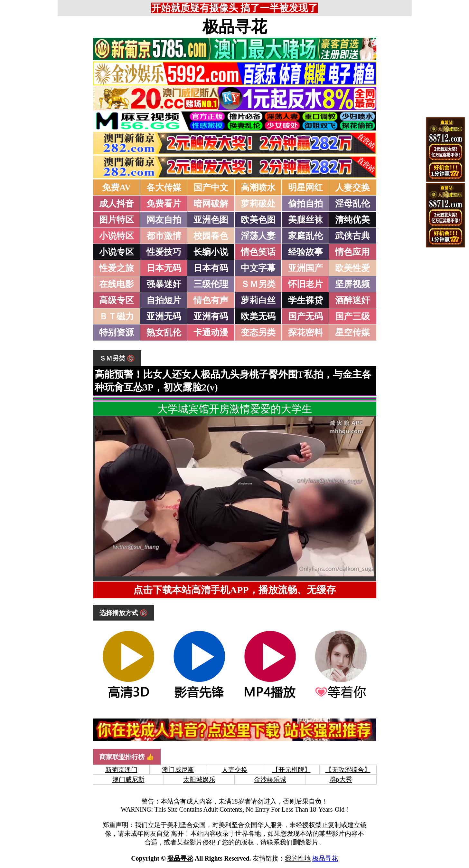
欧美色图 (258, 220)
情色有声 (211, 300)
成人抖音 (117, 204)
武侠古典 (352, 236)
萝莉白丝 (258, 300)
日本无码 (164, 268)
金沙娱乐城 (270, 779)
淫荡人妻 (258, 236)
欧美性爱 (352, 268)
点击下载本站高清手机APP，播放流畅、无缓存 (234, 590)
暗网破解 (211, 204)
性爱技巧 (164, 252)
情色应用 (352, 252)
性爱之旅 (117, 268)
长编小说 (211, 252)
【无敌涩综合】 (348, 770)
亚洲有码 (211, 316)
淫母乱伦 (352, 204)
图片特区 (117, 220)
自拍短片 (164, 300)
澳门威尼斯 (178, 770)
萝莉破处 (258, 204)
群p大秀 (341, 779)
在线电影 (117, 284)
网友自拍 (164, 220)
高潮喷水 (258, 188)
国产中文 (211, 188)
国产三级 (352, 316)
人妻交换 (352, 188)
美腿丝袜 (305, 220)
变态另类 (258, 333)
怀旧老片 (305, 284)
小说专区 (117, 252)
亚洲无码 (164, 316)
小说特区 (117, 236)
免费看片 (164, 204)
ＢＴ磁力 (117, 316)
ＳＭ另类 (258, 284)
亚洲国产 (305, 268)
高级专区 (117, 300)
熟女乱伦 (164, 333)
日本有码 (211, 268)
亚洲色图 (211, 220)
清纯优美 (352, 220)
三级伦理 (211, 284)
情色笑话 (258, 252)
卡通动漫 (211, 333)
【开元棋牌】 (291, 770)
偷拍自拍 (305, 204)
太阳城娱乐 (199, 779)
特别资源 (117, 333)
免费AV (117, 188)
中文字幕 (258, 268)
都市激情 (164, 236)
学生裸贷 (305, 300)
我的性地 (298, 858)
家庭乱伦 (305, 236)
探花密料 (305, 333)
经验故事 (305, 252)
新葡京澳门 (121, 770)
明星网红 (305, 188)
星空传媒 (352, 333)
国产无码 (305, 316)
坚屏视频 (352, 284)
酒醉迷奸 (352, 300)
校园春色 (211, 236)
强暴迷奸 (164, 284)
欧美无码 (258, 316)
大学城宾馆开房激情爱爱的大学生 (235, 409)
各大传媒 (164, 188)
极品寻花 (235, 27)
